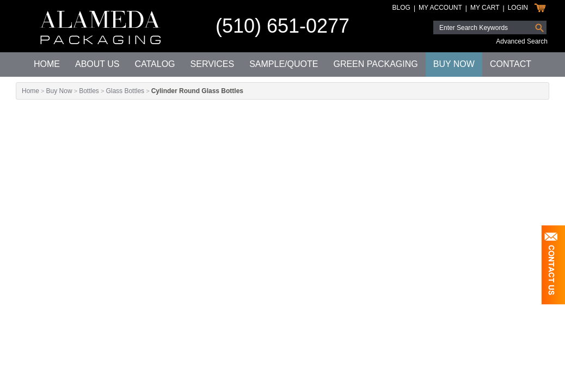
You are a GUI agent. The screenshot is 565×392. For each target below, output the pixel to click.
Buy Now (454, 64)
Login (518, 8)
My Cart (485, 8)
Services (213, 64)
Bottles (89, 91)
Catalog (155, 64)
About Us (97, 64)
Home (47, 64)
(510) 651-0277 (282, 26)
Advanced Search (522, 41)
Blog (401, 8)
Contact (511, 64)
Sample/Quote (284, 64)
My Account (440, 8)
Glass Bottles (125, 91)
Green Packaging (375, 64)
